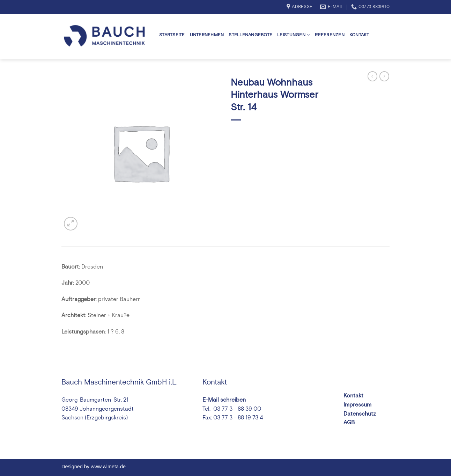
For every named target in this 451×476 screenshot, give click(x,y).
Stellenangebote (250, 35)
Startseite (172, 35)
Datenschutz (360, 414)
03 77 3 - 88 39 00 (236, 409)
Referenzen (330, 35)
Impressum (357, 405)
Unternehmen (207, 35)
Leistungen (294, 35)
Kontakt (359, 35)
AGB (349, 423)
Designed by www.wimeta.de (94, 467)
